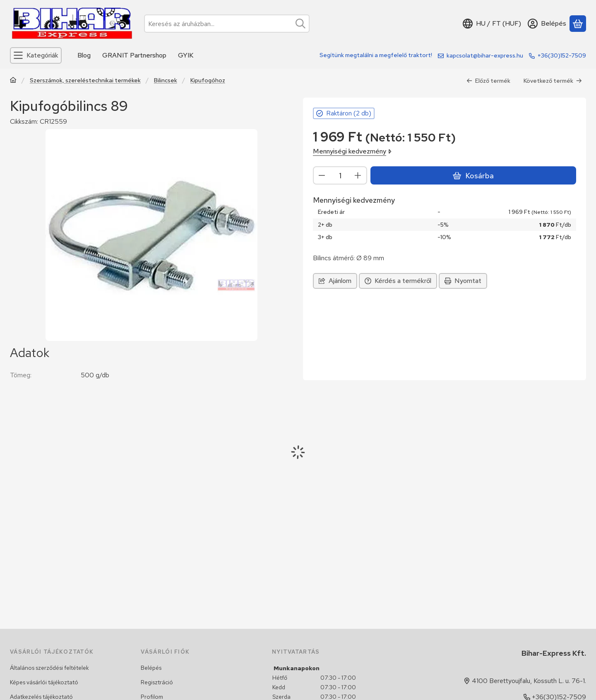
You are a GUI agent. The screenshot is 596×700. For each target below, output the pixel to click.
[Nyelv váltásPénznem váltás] (492, 24)
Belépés (151, 668)
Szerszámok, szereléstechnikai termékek (85, 80)
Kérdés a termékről (398, 281)
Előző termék (488, 81)
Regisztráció (157, 682)
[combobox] (227, 24)
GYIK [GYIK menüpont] (186, 55)
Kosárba (473, 176)
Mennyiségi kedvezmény (352, 151)
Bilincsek (166, 80)
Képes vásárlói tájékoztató (44, 682)
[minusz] (322, 175)
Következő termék (553, 81)
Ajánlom (335, 281)
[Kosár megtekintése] (578, 24)
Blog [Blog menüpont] (84, 55)
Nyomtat (463, 281)
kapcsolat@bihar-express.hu (485, 55)
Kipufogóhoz (208, 80)
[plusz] (358, 175)
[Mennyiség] (340, 175)
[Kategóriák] (36, 55)
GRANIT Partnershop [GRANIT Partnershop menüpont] (134, 55)
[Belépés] (547, 24)
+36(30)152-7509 (562, 55)
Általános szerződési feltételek (49, 668)
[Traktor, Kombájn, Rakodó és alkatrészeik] (13, 81)
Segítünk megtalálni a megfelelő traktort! (376, 55)
